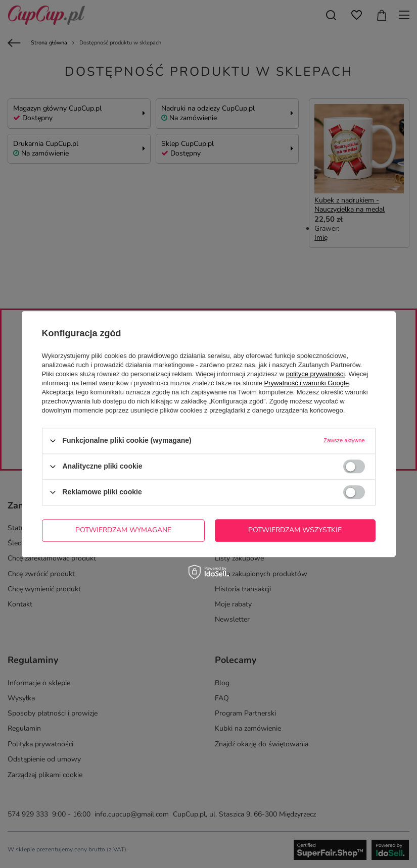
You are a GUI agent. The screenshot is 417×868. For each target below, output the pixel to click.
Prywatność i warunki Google (307, 383)
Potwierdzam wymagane (123, 530)
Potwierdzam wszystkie (295, 530)
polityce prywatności (315, 374)
